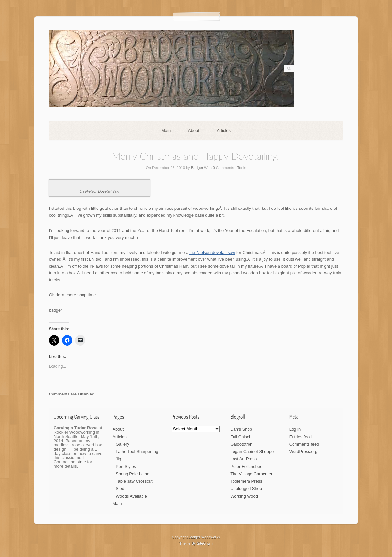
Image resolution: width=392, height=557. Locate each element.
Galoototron (241, 444)
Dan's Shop (241, 429)
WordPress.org (303, 451)
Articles (224, 130)
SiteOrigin (205, 543)
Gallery (122, 444)
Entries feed (301, 437)
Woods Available (131, 496)
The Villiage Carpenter (251, 474)
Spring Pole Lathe (133, 474)
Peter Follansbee (246, 466)
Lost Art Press (243, 459)
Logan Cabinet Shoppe (252, 451)
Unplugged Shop (246, 489)
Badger (197, 168)
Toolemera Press (246, 481)
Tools (242, 168)
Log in (295, 429)
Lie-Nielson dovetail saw (212, 252)
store (81, 462)
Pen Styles (126, 466)
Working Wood (244, 496)
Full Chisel (240, 437)
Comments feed (304, 444)
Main (166, 130)
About (194, 130)
